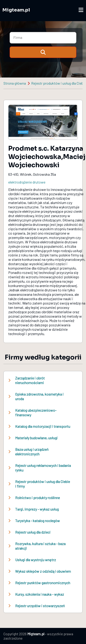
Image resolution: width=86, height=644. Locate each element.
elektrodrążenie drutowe (27, 182)
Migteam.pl (16, 10)
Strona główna (15, 83)
